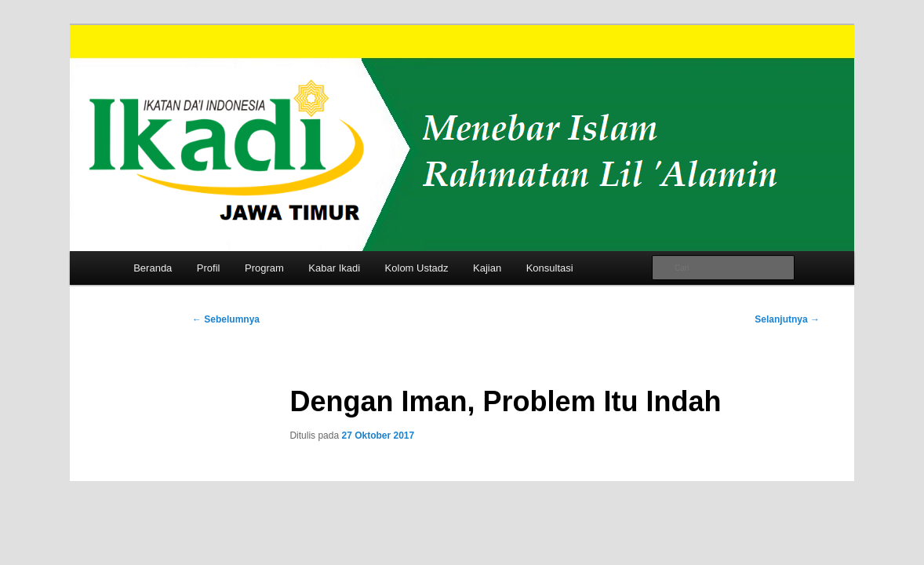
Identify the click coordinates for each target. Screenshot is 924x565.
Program (264, 268)
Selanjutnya (787, 319)
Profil (209, 268)
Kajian (487, 268)
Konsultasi (550, 268)
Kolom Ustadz (417, 268)
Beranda (153, 268)
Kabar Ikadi (334, 268)
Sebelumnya (226, 319)
